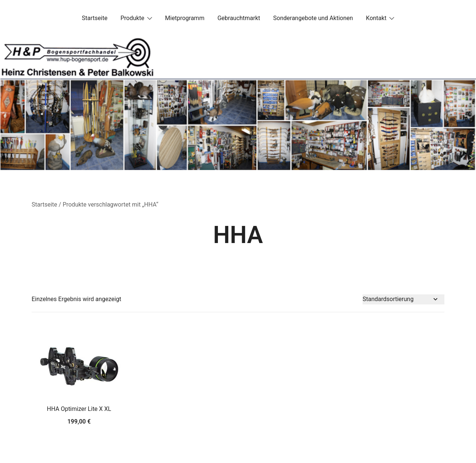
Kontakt (376, 18)
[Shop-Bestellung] (403, 299)
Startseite (95, 18)
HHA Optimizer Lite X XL (79, 409)
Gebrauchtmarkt (239, 18)
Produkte (132, 18)
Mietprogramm (185, 18)
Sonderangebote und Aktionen (313, 18)
